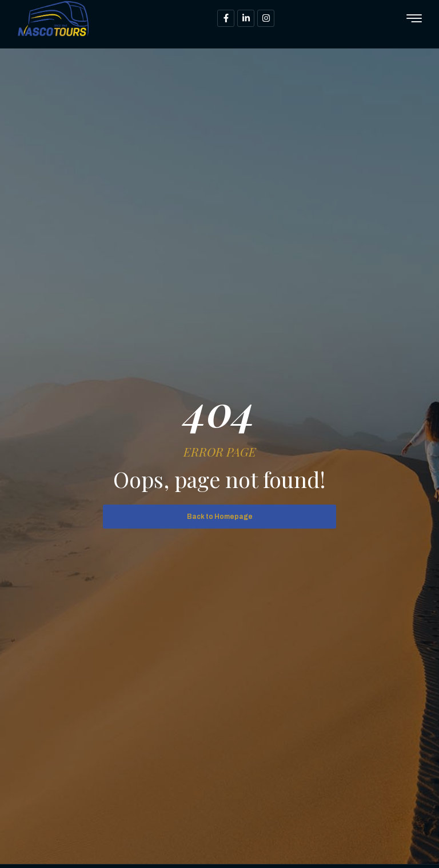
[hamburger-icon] (414, 19)
